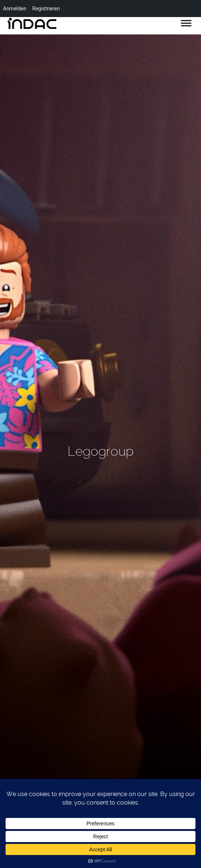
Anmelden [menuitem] (15, 9)
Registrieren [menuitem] (46, 9)
